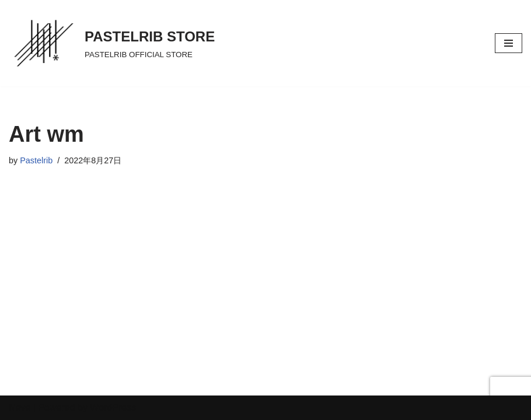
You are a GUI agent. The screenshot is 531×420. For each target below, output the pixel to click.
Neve (20, 407)
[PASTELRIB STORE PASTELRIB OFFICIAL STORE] (112, 43)
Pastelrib (36, 160)
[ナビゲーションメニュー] (509, 43)
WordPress (113, 407)
